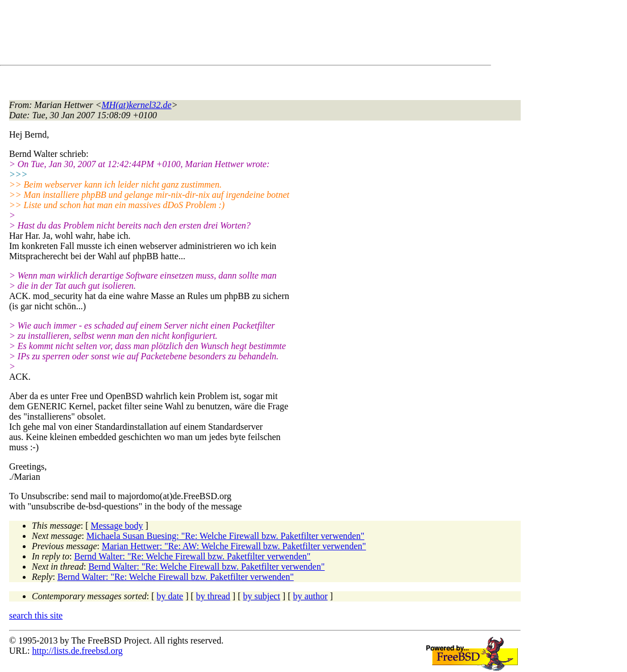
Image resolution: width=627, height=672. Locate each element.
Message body (117, 526)
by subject (262, 596)
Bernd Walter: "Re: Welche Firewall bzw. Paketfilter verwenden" (193, 556)
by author (310, 596)
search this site (36, 615)
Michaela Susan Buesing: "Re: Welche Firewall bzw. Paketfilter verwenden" (225, 536)
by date (170, 596)
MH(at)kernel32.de (137, 105)
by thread (213, 596)
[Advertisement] (216, 35)
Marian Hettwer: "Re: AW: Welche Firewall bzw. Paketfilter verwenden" (234, 546)
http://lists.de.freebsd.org (77, 651)
